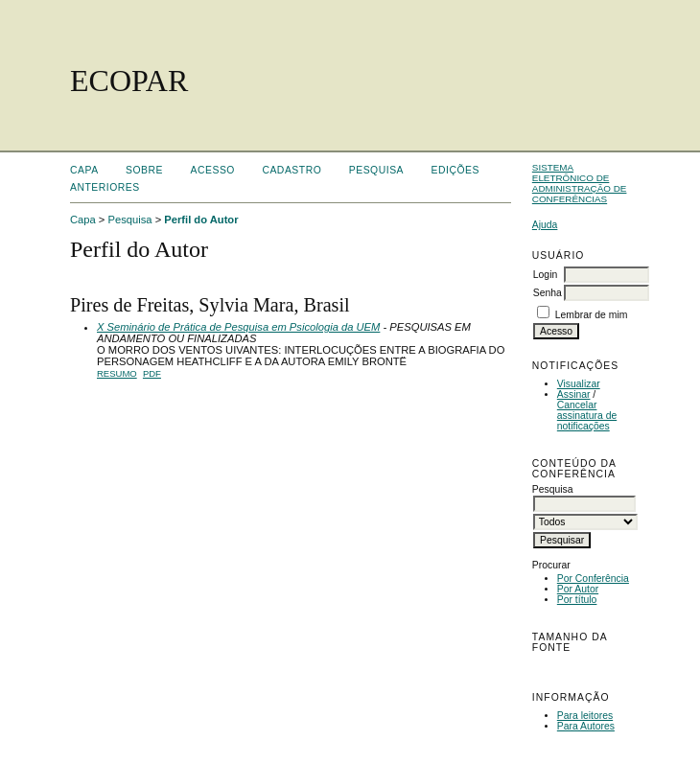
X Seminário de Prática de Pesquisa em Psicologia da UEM (238, 327)
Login (545, 275)
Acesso (213, 170)
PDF (152, 373)
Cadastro (292, 170)
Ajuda (545, 225)
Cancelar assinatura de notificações (587, 416)
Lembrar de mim (592, 315)
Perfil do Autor (201, 220)
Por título (577, 600)
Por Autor (578, 589)
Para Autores (586, 726)
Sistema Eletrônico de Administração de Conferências (580, 183)
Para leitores (585, 716)
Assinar (574, 394)
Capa (84, 170)
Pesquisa (376, 170)
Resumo (117, 373)
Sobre (144, 170)
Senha (548, 293)
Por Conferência (593, 579)
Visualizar (579, 384)
